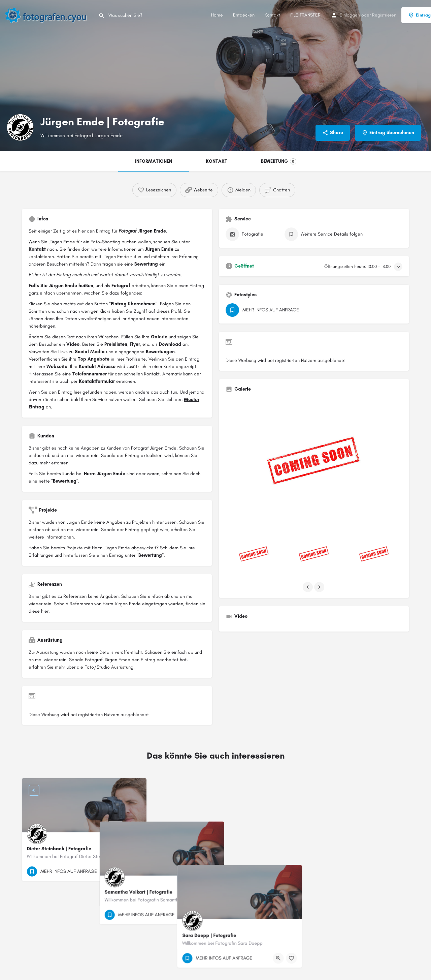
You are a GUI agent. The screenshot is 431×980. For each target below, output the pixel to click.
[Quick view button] (123, 871)
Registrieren (384, 15)
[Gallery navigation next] (320, 587)
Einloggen (350, 15)
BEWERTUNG (279, 161)
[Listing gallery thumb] (314, 464)
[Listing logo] (20, 127)
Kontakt (272, 15)
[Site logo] (49, 15)
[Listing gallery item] (254, 555)
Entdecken (244, 15)
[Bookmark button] (136, 871)
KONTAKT (217, 161)
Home (217, 15)
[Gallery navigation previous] (308, 587)
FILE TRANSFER (305, 15)
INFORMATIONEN (154, 161)
